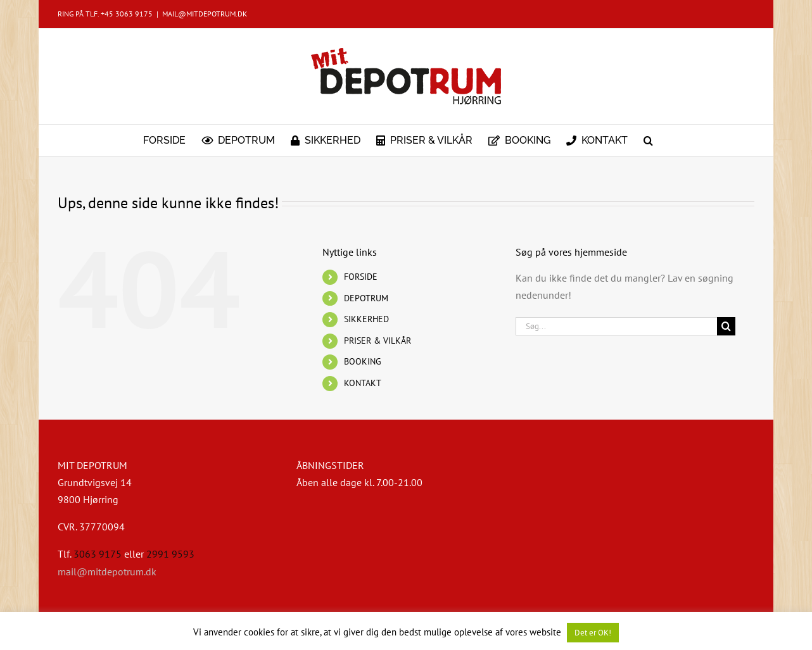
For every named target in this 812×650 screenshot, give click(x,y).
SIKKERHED (366, 319)
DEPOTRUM (366, 298)
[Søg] (726, 326)
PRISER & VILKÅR (377, 341)
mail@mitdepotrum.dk (107, 572)
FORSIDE (361, 277)
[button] (648, 141)
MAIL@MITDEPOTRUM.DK (205, 14)
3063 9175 (98, 554)
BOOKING (363, 361)
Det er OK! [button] (593, 633)
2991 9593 (170, 554)
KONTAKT (363, 383)
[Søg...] (616, 326)
